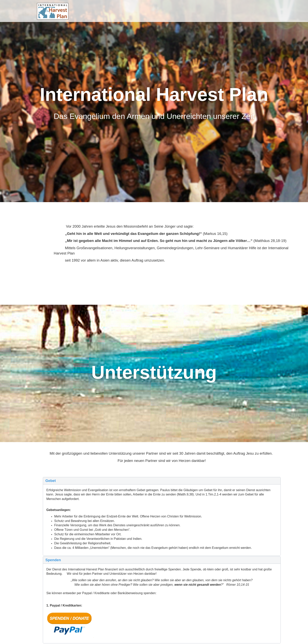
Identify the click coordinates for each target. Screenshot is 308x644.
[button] (162, 481)
